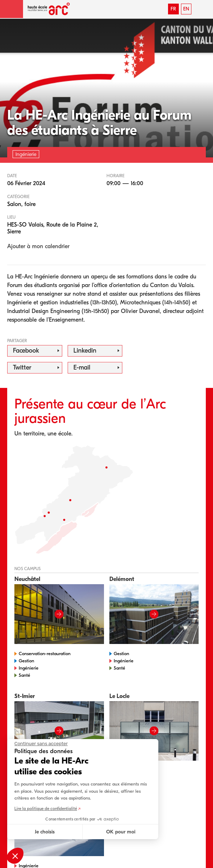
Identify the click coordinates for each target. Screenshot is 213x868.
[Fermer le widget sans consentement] (41, 744)
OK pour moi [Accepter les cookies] (121, 832)
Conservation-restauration (45, 654)
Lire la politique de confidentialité (46, 809)
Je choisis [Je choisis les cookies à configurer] (45, 832)
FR (173, 9)
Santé (24, 675)
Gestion (26, 661)
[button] (12, 9)
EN (186, 9)
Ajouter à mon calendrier (38, 246)
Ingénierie (29, 668)
